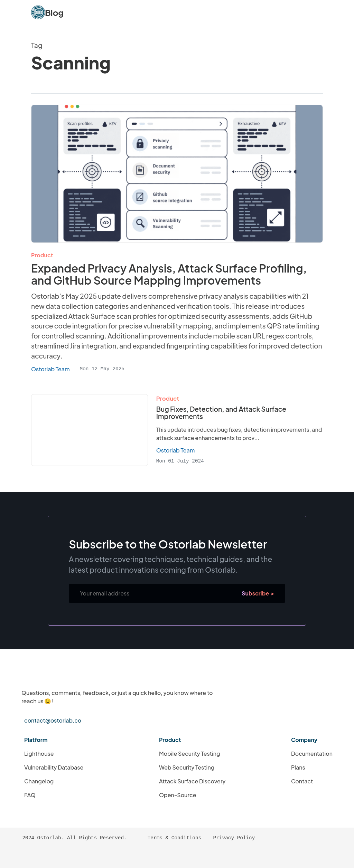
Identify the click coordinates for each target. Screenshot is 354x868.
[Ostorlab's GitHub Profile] (61, 856)
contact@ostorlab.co (53, 720)
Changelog (39, 781)
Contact (302, 781)
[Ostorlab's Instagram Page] (91, 856)
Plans (298, 767)
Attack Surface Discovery (192, 781)
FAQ (30, 795)
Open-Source (178, 795)
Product (42, 255)
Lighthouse (39, 753)
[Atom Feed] (46, 856)
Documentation (312, 753)
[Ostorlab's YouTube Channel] (120, 856)
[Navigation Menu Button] (314, 12)
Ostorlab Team (176, 450)
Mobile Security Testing (190, 753)
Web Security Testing (187, 767)
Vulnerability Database (54, 767)
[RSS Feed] (32, 856)
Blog (54, 12)
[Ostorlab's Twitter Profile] (105, 856)
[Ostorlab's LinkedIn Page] (76, 856)
